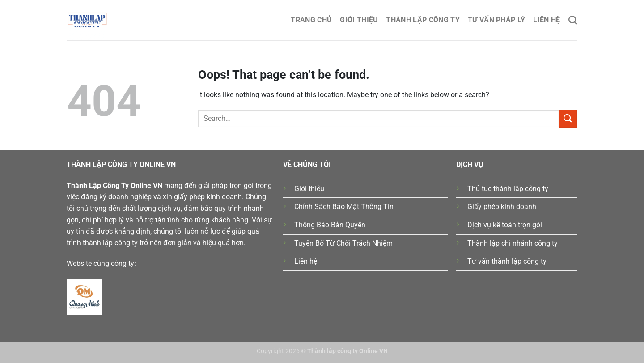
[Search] (573, 20)
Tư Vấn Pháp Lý (496, 20)
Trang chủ (311, 20)
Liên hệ (547, 20)
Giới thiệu (359, 20)
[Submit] (568, 118)
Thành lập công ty (423, 20)
